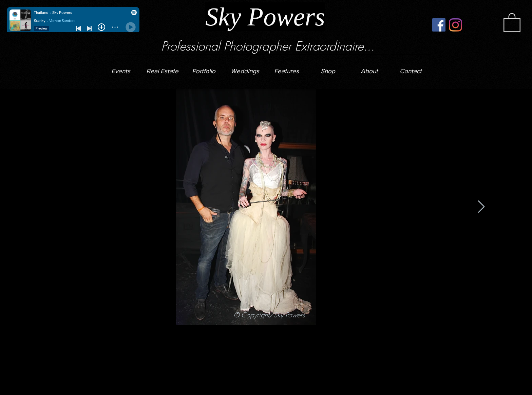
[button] (245, 68)
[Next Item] (481, 207)
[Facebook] (439, 25)
